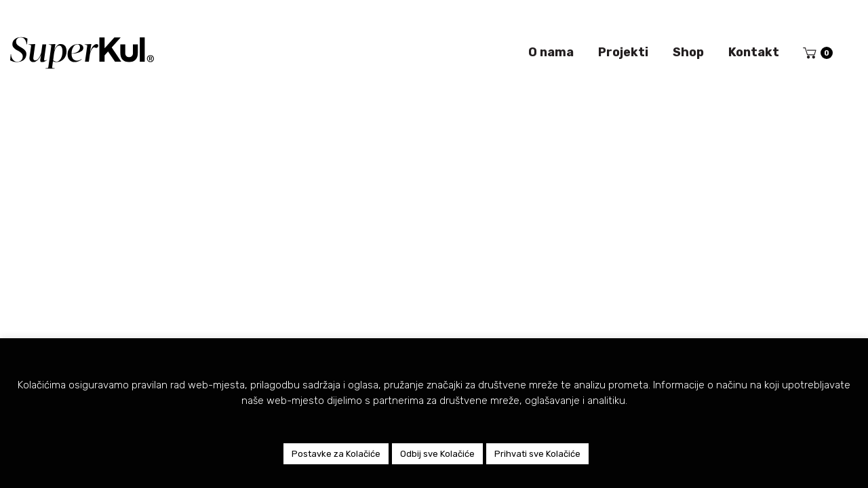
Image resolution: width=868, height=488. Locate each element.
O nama (551, 52)
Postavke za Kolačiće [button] (336, 454)
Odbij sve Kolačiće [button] (437, 454)
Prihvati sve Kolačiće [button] (537, 454)
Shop (688, 52)
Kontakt (754, 52)
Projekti (623, 52)
